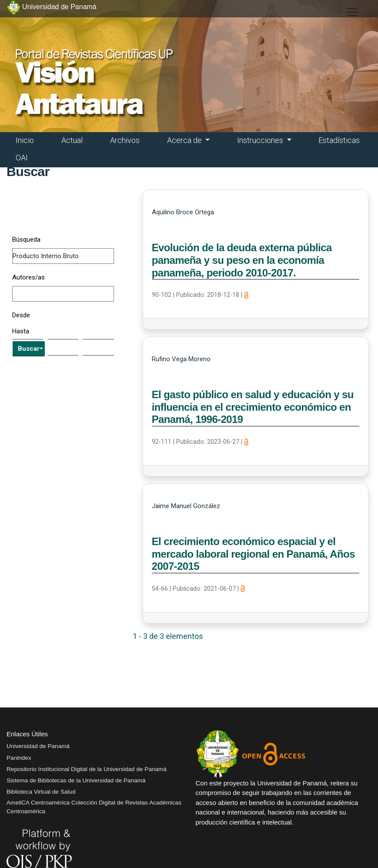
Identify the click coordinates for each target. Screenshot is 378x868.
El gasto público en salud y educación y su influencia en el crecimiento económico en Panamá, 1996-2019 (253, 407)
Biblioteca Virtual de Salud (41, 792)
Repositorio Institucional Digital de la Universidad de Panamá (87, 769)
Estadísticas (339, 140)
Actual (72, 140)
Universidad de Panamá (38, 746)
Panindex (19, 758)
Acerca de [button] (185, 140)
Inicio (25, 140)
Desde (21, 315)
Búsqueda (26, 239)
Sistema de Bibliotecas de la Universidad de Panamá (76, 780)
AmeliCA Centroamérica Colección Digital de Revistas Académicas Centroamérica (94, 807)
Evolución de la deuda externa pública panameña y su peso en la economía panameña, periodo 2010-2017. (242, 260)
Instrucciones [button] (261, 140)
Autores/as (28, 277)
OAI (22, 158)
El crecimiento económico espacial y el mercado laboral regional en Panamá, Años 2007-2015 (253, 554)
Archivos (125, 140)
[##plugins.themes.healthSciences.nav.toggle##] (352, 12)
